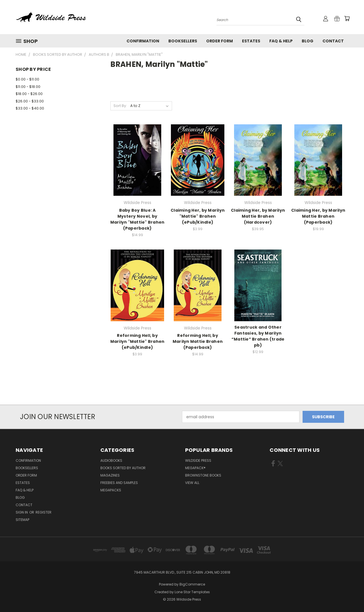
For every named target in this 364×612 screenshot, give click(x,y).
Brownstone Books (203, 475)
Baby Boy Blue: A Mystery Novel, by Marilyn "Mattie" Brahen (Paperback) (137, 219)
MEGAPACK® (195, 468)
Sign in (22, 512)
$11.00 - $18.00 (28, 87)
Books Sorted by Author (123, 468)
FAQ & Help (281, 41)
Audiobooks (111, 460)
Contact (333, 41)
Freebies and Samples (119, 483)
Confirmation (143, 41)
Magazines (110, 475)
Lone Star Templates (192, 592)
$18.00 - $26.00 (29, 94)
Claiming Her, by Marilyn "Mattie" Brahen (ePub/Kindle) (198, 216)
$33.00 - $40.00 (30, 108)
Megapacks (111, 490)
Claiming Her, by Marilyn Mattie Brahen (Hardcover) (258, 216)
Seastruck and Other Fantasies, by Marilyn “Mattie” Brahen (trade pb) (258, 336)
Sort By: (120, 106)
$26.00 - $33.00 (30, 101)
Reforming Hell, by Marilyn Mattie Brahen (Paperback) (198, 341)
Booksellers (183, 41)
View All (192, 483)
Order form (220, 41)
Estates (251, 41)
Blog (308, 41)
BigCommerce (192, 584)
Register (44, 512)
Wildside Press (198, 460)
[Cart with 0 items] (347, 18)
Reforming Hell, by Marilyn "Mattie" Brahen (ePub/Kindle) (137, 341)
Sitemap (22, 520)
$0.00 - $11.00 (27, 79)
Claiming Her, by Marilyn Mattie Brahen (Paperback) (318, 216)
